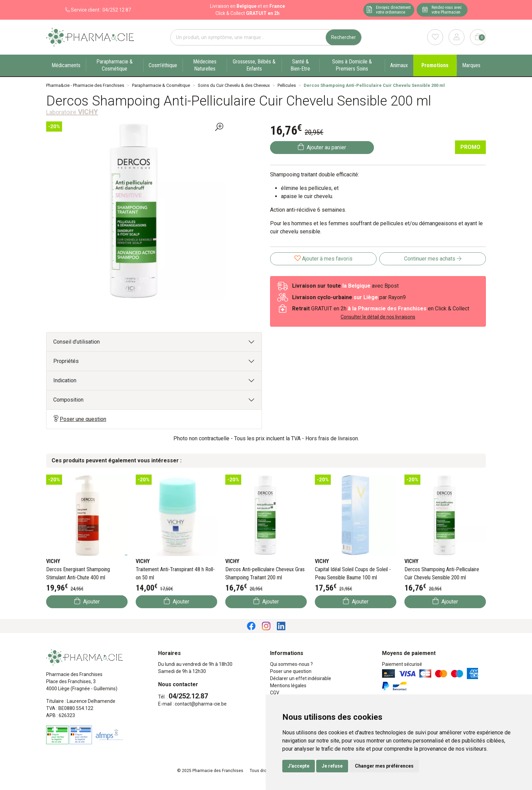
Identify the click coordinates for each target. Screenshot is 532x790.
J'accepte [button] (299, 766)
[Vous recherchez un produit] (248, 37)
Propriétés (66, 361)
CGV (275, 693)
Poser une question (80, 419)
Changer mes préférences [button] (384, 766)
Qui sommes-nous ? (291, 664)
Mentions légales (288, 686)
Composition (68, 400)
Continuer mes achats (433, 259)
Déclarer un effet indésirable (301, 678)
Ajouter (87, 601)
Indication (65, 380)
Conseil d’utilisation (77, 342)
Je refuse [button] (332, 766)
